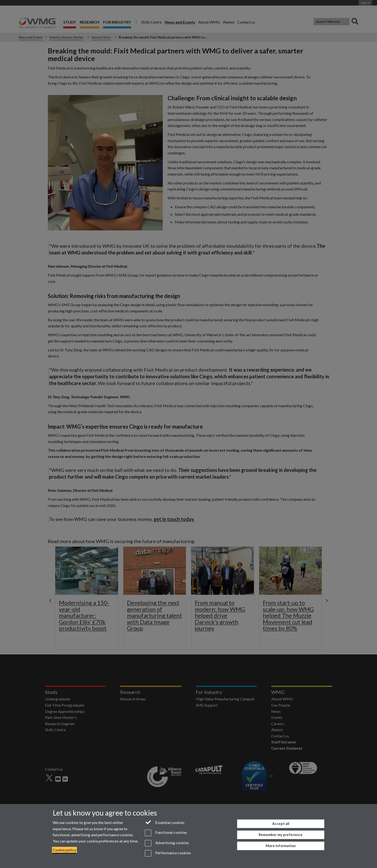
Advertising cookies (167, 843)
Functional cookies (166, 833)
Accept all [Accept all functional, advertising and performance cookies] (281, 824)
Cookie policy (64, 850)
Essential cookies (165, 822)
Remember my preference (281, 835)
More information (281, 846)
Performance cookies (168, 853)
